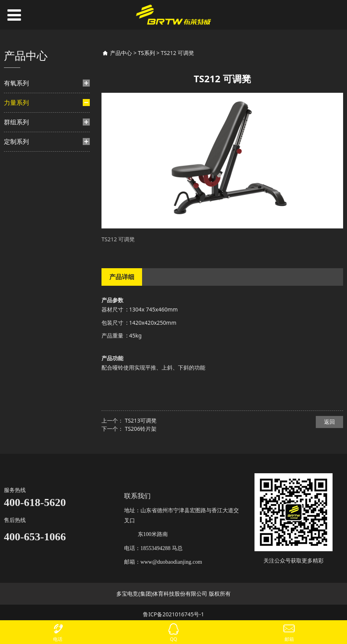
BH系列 (28, 150)
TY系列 (27, 163)
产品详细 (122, 277)
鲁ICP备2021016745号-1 (173, 614)
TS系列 (24, 294)
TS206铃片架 (141, 429)
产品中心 (121, 53)
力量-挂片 (24, 227)
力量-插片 (24, 123)
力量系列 (16, 103)
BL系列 (27, 279)
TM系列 (28, 242)
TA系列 (27, 266)
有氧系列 (16, 83)
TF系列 (27, 200)
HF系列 (27, 212)
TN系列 (27, 254)
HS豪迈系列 (32, 175)
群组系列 (16, 314)
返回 (329, 422)
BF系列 (27, 138)
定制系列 (16, 334)
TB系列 (27, 187)
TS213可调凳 (141, 420)
